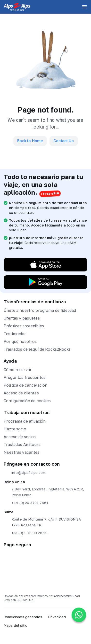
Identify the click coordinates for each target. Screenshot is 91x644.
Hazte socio (15, 429)
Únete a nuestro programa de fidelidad (40, 310)
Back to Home (30, 141)
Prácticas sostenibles (24, 326)
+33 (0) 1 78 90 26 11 (25, 533)
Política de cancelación (25, 385)
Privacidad (57, 617)
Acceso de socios (20, 437)
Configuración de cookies (27, 401)
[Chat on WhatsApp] (79, 615)
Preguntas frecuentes (25, 377)
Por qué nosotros (20, 341)
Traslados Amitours (22, 444)
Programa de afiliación (25, 421)
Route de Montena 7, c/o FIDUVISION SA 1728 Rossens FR (42, 522)
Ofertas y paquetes (22, 318)
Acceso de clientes (21, 393)
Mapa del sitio (16, 625)
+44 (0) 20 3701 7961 (26, 503)
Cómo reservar (18, 370)
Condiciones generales (23, 617)
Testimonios (15, 334)
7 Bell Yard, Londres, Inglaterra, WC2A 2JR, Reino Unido (44, 492)
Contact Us (64, 141)
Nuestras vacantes (22, 452)
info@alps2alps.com (25, 473)
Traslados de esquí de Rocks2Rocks (37, 349)
